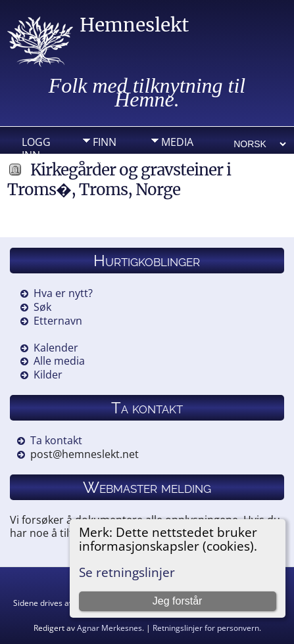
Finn (105, 142)
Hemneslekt (134, 25)
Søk (42, 307)
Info (105, 162)
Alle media (59, 361)
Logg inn (36, 145)
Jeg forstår (178, 601)
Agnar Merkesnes (110, 628)
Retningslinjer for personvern (206, 628)
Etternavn (58, 321)
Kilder (48, 375)
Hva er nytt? (63, 293)
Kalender (56, 348)
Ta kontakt (56, 440)
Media (177, 142)
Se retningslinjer (127, 572)
